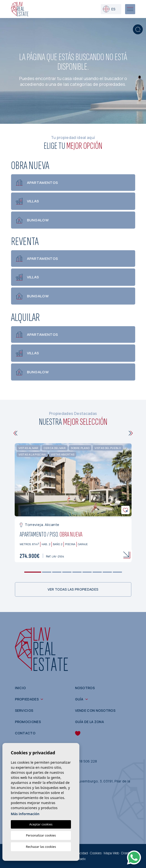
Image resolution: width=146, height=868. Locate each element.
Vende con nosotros (95, 710)
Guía (79, 699)
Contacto (25, 733)
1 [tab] (33, 572)
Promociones (28, 722)
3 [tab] (57, 572)
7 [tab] (97, 572)
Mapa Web (111, 853)
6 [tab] (87, 572)
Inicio (20, 688)
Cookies (96, 853)
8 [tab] (107, 572)
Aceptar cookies (41, 824)
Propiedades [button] (27, 699)
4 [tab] (67, 572)
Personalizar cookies (41, 835)
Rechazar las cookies (41, 847)
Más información (25, 814)
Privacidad (80, 853)
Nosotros (85, 688)
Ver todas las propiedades (73, 589)
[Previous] (16, 433)
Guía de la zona (90, 722)
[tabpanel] (73, 503)
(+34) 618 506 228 (82, 761)
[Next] (131, 433)
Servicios (24, 710)
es (109, 9)
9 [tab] (117, 572)
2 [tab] (47, 572)
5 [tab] (77, 572)
